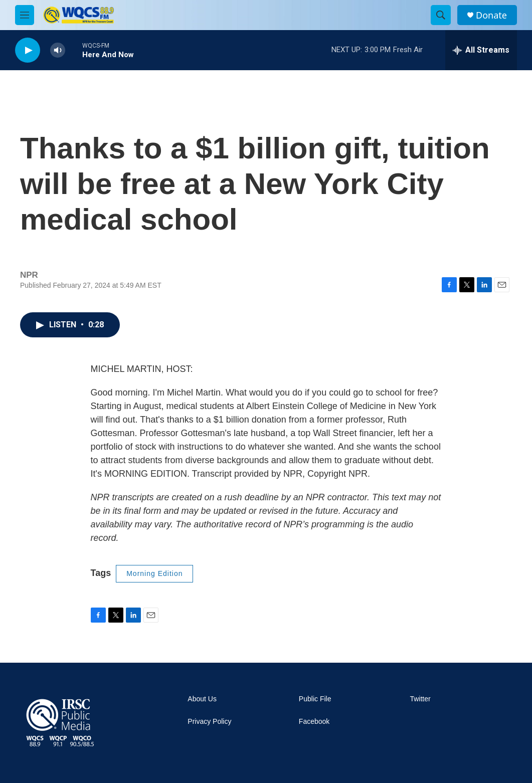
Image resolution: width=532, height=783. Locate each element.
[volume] (58, 50)
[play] (28, 50)
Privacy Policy (209, 722)
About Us (202, 699)
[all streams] (481, 50)
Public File (315, 699)
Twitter (420, 699)
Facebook (314, 722)
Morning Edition (154, 573)
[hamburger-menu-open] (25, 15)
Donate (491, 15)
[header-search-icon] (441, 15)
